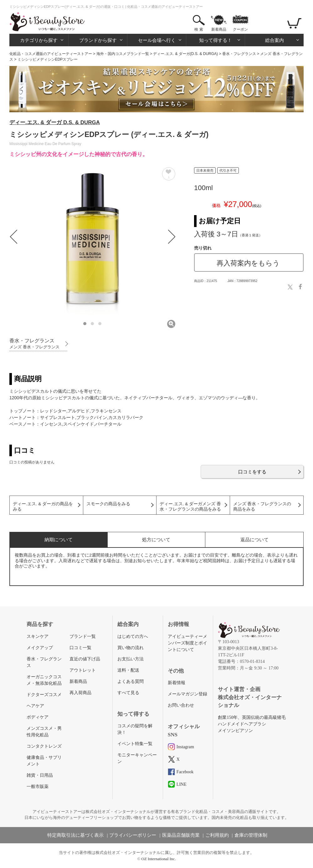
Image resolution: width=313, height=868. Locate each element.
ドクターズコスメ (44, 695)
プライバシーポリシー (133, 835)
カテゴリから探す (39, 40)
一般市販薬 (38, 787)
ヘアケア (35, 706)
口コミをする (252, 472)
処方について (156, 540)
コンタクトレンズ (44, 746)
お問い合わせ (181, 705)
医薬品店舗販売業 (181, 835)
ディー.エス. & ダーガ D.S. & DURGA (55, 122)
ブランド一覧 (83, 636)
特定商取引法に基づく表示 (75, 835)
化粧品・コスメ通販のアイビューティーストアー (51, 54)
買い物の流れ (131, 648)
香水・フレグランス (239, 54)
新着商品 (219, 29)
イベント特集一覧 (135, 744)
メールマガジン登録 (187, 694)
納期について (59, 540)
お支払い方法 (131, 659)
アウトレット (83, 670)
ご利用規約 (217, 835)
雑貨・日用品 (40, 775)
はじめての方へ (133, 636)
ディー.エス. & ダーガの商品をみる (43, 507)
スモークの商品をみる (108, 504)
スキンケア (38, 636)
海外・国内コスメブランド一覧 (123, 54)
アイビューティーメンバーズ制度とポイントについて (187, 643)
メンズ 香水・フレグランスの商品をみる (262, 507)
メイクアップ (40, 648)
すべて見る (128, 693)
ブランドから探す (98, 40)
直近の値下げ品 (85, 659)
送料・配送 (128, 670)
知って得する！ (216, 40)
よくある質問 (131, 681)
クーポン (240, 29)
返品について (254, 540)
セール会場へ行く (157, 40)
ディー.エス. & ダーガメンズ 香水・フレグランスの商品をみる (190, 507)
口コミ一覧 (80, 648)
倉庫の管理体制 (251, 835)
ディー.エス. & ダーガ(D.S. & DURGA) (185, 54)
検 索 (199, 29)
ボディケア (38, 717)
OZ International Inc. (159, 859)
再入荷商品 (80, 693)
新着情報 (177, 683)
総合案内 (275, 40)
